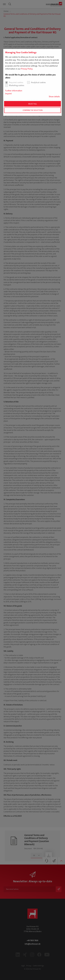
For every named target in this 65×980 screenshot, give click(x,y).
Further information (14, 91)
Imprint (8, 94)
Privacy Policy (27, 69)
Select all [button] (33, 104)
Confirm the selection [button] (33, 110)
